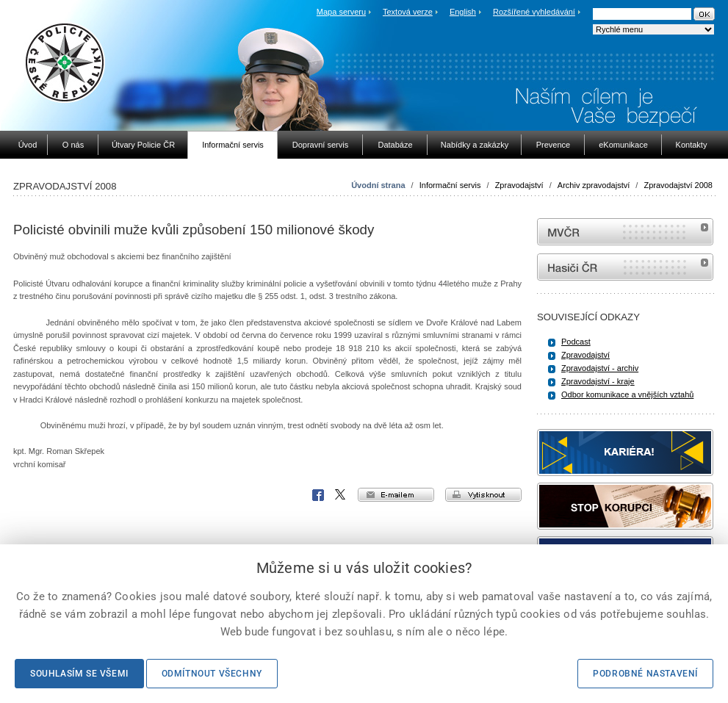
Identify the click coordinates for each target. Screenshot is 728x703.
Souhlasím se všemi (79, 674)
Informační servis (450, 185)
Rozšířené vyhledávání (534, 12)
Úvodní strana (378, 185)
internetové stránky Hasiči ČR (625, 267)
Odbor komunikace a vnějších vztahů (627, 394)
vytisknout (483, 495)
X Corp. (341, 495)
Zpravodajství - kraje (598, 381)
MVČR (625, 232)
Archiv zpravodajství (594, 185)
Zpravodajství (519, 185)
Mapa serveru (341, 12)
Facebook (318, 495)
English (463, 12)
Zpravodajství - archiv (600, 368)
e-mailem (396, 495)
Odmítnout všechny (212, 674)
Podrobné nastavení (645, 674)
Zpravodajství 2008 (678, 185)
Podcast (576, 342)
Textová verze (408, 12)
